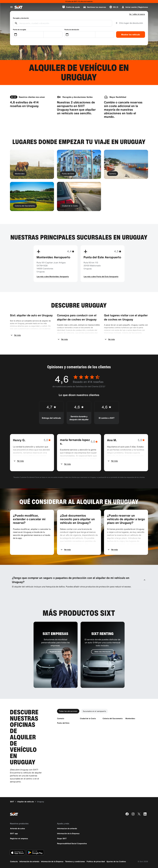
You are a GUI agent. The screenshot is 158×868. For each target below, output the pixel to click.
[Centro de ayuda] (71, 7)
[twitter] (139, 814)
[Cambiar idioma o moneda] (114, 7)
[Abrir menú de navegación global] (11, 7)
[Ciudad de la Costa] (88, 718)
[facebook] (127, 814)
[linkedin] (145, 814)
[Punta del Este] (63, 723)
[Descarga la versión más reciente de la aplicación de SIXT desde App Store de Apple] (17, 852)
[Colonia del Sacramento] (113, 718)
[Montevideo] (130, 718)
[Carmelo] (61, 718)
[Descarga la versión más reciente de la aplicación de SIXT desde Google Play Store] (35, 852)
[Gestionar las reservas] (95, 7)
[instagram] (133, 814)
